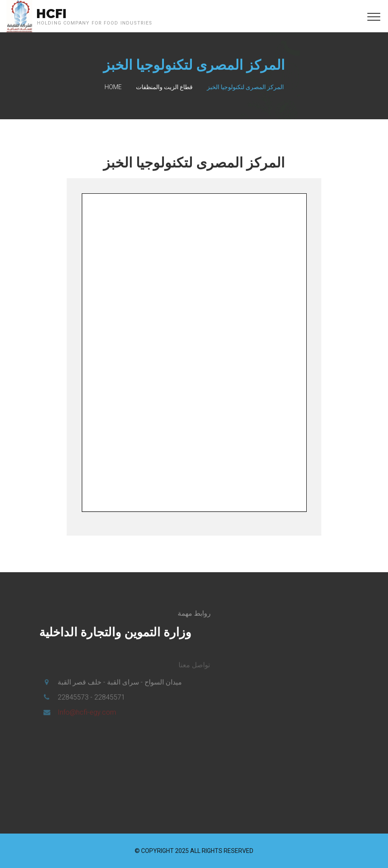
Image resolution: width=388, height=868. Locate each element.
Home (113, 87)
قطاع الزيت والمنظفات (164, 87)
